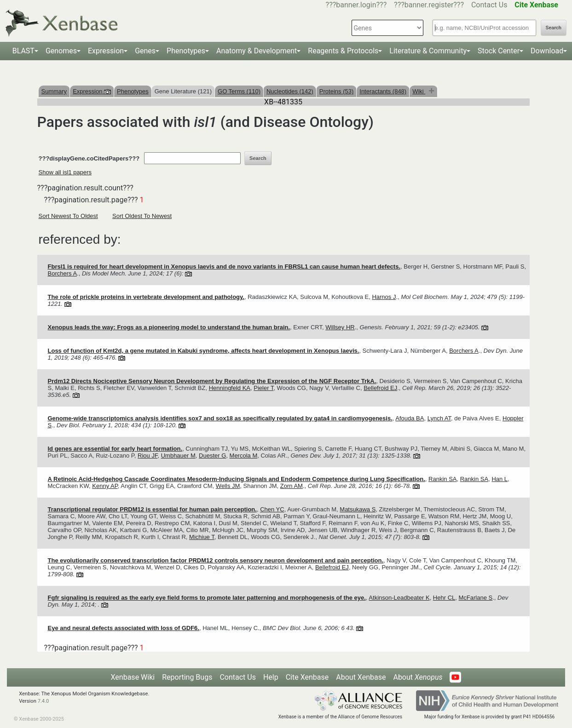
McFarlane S (476, 598)
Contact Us (489, 5)
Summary (54, 91)
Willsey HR (340, 327)
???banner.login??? (356, 5)
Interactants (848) (383, 91)
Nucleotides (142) (290, 91)
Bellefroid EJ (380, 388)
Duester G (212, 456)
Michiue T (202, 537)
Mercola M (244, 456)
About (418, 677)
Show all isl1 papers (65, 172)
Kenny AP (105, 486)
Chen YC (272, 509)
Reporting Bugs (187, 677)
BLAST (23, 51)
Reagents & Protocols (343, 51)
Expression (106, 51)
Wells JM (228, 486)
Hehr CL (444, 598)
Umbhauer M (178, 456)
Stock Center (499, 51)
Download (547, 51)
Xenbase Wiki (133, 677)
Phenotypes (186, 51)
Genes (145, 51)
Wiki (419, 91)
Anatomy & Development (257, 51)
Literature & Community (428, 51)
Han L (500, 479)
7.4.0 (43, 701)
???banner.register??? (429, 5)
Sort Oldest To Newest (142, 216)
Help (271, 677)
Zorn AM (292, 486)
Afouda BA (410, 418)
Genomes (61, 51)
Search (554, 28)
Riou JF (147, 456)
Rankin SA (442, 479)
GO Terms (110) (239, 91)
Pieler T (263, 388)
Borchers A (63, 273)
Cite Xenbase (307, 677)
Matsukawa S (358, 509)
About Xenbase (361, 677)
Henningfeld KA (230, 388)
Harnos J (384, 297)
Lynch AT (439, 418)
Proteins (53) (336, 91)
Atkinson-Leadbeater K (399, 598)
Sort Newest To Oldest (68, 216)
